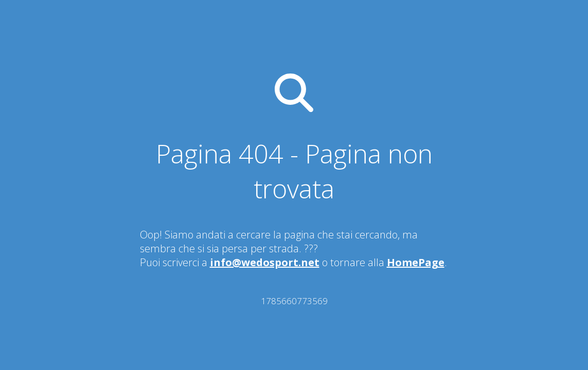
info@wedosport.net (265, 262)
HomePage (416, 262)
